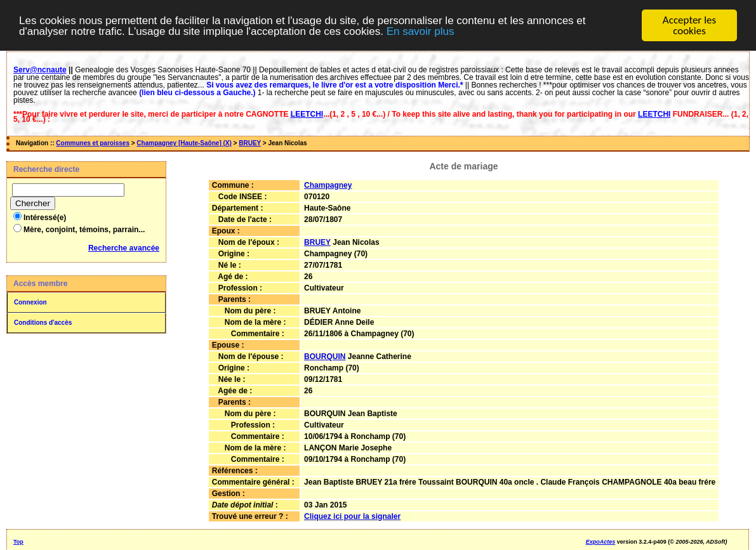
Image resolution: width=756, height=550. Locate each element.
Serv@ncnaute (40, 70)
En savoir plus (421, 31)
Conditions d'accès (43, 323)
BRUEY (250, 143)
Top (18, 542)
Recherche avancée (124, 248)
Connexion (30, 302)
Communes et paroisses (93, 143)
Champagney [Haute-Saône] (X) (184, 143)
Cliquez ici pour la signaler (352, 516)
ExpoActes (601, 542)
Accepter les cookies (689, 25)
